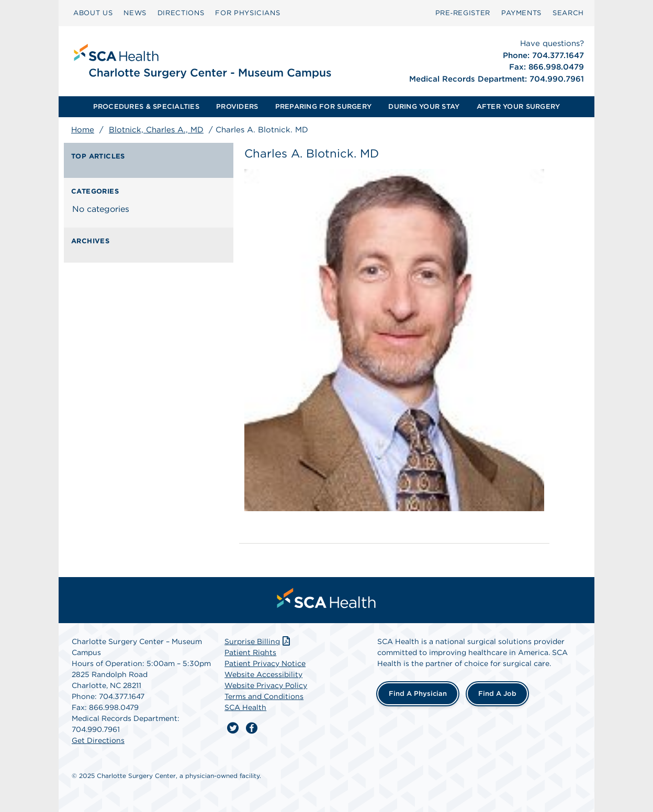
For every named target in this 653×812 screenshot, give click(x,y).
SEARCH (568, 13)
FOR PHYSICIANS (247, 13)
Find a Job (497, 693)
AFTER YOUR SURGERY (519, 106)
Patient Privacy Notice (265, 663)
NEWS (135, 13)
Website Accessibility (263, 674)
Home (83, 130)
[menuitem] (93, 13)
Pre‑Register (463, 13)
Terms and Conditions (264, 696)
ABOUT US (93, 13)
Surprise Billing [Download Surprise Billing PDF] (258, 641)
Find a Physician (418, 693)
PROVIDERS (237, 106)
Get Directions (98, 740)
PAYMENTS (521, 13)
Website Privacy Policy (266, 685)
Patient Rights (250, 652)
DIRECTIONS (181, 13)
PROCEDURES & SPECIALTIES (146, 106)
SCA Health (245, 707)
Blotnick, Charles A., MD (156, 130)
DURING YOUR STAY (424, 106)
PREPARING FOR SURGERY (323, 106)
